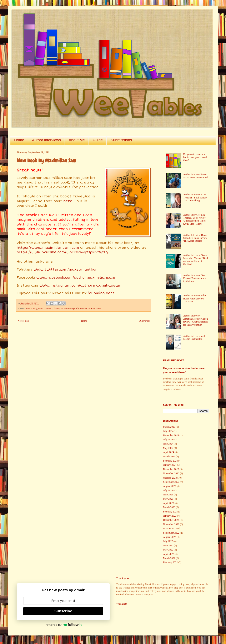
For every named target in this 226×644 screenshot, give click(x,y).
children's (48, 308)
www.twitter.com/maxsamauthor (65, 270)
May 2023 (168, 499)
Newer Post (24, 321)
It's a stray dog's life (70, 308)
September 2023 (171, 482)
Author (29, 308)
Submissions (121, 140)
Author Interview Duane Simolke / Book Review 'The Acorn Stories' (195, 238)
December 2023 (171, 469)
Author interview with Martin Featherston (194, 337)
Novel (99, 308)
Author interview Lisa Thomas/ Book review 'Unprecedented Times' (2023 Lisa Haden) (195, 219)
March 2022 (169, 558)
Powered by (63, 625)
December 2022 (171, 520)
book (41, 308)
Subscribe (63, 611)
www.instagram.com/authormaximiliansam (80, 286)
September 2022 (171, 533)
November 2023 (171, 473)
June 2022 (168, 545)
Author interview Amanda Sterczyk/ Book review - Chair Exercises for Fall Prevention (196, 320)
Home (19, 140)
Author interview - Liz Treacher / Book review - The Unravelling (196, 198)
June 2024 (168, 444)
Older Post (144, 321)
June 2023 (168, 495)
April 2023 (169, 503)
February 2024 (170, 461)
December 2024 (171, 435)
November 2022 (171, 524)
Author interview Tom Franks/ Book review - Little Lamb (195, 278)
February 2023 (170, 512)
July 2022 (168, 541)
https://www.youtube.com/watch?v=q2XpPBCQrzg (62, 252)
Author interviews (46, 140)
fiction (57, 308)
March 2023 (169, 507)
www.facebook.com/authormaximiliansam (76, 278)
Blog (35, 308)
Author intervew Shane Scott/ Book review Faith (196, 176)
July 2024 (168, 440)
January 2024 (170, 465)
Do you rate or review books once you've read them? (195, 157)
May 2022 (168, 550)
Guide (98, 140)
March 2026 (169, 427)
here (68, 201)
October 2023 (170, 478)
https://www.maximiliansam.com (48, 248)
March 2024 (169, 457)
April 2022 (169, 554)
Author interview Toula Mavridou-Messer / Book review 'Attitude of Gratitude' (196, 260)
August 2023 (170, 486)
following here (101, 293)
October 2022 (170, 528)
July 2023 (168, 490)
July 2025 (168, 431)
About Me (77, 140)
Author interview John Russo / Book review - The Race (195, 299)
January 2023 (170, 516)
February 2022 (170, 562)
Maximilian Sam (87, 308)
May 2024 (168, 448)
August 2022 (170, 537)
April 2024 (169, 452)
